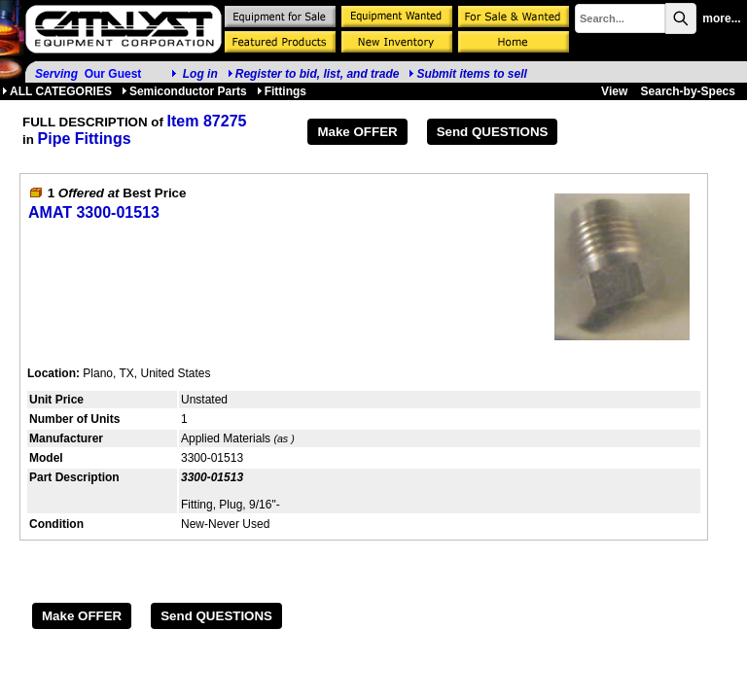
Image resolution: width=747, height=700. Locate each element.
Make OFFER (357, 132)
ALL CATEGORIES (57, 91)
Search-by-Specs (688, 91)
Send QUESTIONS (493, 132)
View (614, 91)
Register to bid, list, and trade (318, 74)
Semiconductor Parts (184, 91)
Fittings (282, 91)
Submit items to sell (467, 74)
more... (721, 18)
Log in (200, 74)
